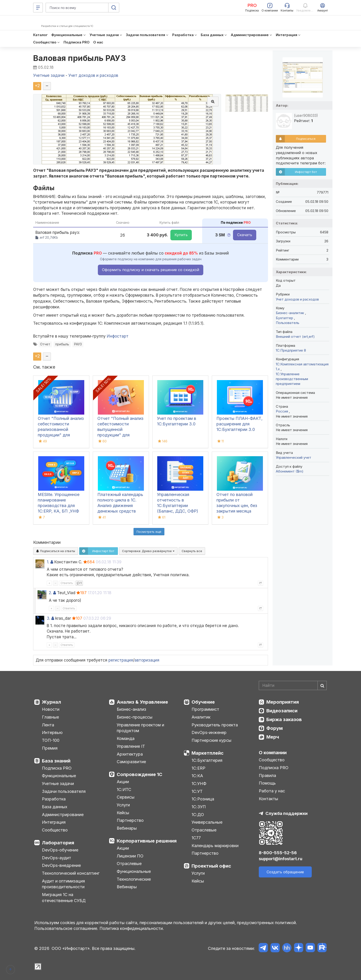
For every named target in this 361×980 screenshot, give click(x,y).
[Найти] (322, 685)
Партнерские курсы (211, 740)
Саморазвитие (131, 762)
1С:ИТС (124, 789)
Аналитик (201, 717)
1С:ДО (198, 815)
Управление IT (131, 746)
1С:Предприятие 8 (291, 350)
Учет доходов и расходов (297, 299)
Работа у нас (272, 791)
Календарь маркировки (215, 846)
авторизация (147, 660)
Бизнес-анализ (131, 709)
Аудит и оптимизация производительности (63, 884)
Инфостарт (118, 336)
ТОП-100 (51, 740)
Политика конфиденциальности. (132, 928)
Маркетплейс (208, 753)
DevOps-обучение (60, 850)
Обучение (203, 702)
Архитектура (130, 754)
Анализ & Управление (142, 702)
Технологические (134, 879)
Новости (51, 709)
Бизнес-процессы (135, 717)
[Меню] (38, 8)
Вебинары (127, 828)
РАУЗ (78, 344)
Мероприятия (283, 702)
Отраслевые (129, 864)
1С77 (196, 838)
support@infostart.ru (281, 859)
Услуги (123, 805)
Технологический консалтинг (71, 873)
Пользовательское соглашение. (66, 928)
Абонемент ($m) (290, 471)
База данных (55, 807)
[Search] (293, 685)
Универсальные (207, 822)
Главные (50, 717)
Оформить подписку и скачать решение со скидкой (151, 270)
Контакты (268, 799)
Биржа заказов (284, 719)
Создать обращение (285, 872)
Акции (123, 782)
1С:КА (197, 776)
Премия (50, 748)
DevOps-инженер (209, 732)
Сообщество (55, 830)
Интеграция (54, 822)
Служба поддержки (287, 813)
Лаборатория (58, 843)
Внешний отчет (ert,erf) (295, 337)
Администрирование (63, 815)
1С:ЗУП (199, 807)
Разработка (54, 799)
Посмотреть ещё (149, 532)
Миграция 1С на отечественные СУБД (64, 898)
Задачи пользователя (64, 791)
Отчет (45, 344)
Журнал (51, 702)
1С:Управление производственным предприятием (292, 379)
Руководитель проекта (215, 725)
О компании (273, 753)
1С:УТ (197, 791)
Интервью (52, 732)
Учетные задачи (58, 784)
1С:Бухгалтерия (207, 760)
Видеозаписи (282, 711)
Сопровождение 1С (140, 774)
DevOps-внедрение (61, 865)
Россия (282, 411)
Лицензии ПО (130, 856)
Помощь (267, 783)
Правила (267, 775)
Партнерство (130, 820)
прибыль (62, 344)
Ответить (67, 583)
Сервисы (126, 797)
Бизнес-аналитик (290, 313)
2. (50, 593)
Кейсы (123, 813)
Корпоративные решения (147, 841)
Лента (48, 725)
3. (48, 618)
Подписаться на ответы (56, 551)
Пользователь (288, 323)
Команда (126, 738)
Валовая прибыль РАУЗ (80, 58)
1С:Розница (203, 799)
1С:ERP (198, 768)
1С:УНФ (199, 784)
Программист (205, 709)
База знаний (56, 761)
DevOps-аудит (57, 858)
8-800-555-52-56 (278, 853)
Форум (275, 728)
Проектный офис (211, 866)
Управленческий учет (294, 457)
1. (48, 562)
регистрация (121, 660)
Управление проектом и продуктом (140, 728)
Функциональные (59, 776)
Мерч (273, 737)
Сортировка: (148, 551)
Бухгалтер (285, 318)
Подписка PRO (57, 768)
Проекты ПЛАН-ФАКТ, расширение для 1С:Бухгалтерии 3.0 (239, 424)
